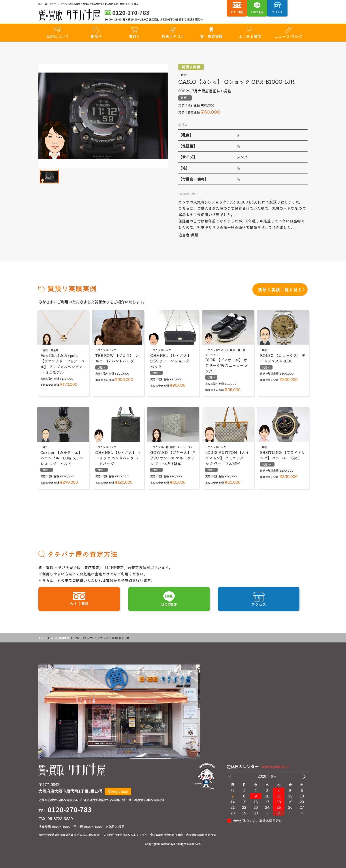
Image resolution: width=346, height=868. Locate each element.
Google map (118, 791)
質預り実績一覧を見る (280, 290)
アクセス (277, 12)
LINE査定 (257, 12)
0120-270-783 (70, 809)
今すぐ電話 (237, 12)
